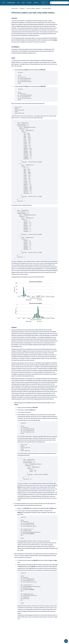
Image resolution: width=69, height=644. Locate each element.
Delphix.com (36, 3)
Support (23, 3)
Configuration (22, 8)
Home (18, 3)
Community (29, 3)
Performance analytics (47, 8)
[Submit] (51, 3)
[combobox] (59, 3)
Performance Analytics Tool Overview (45, 489)
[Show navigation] (66, 641)
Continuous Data (11, 3)
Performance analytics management (33, 8)
